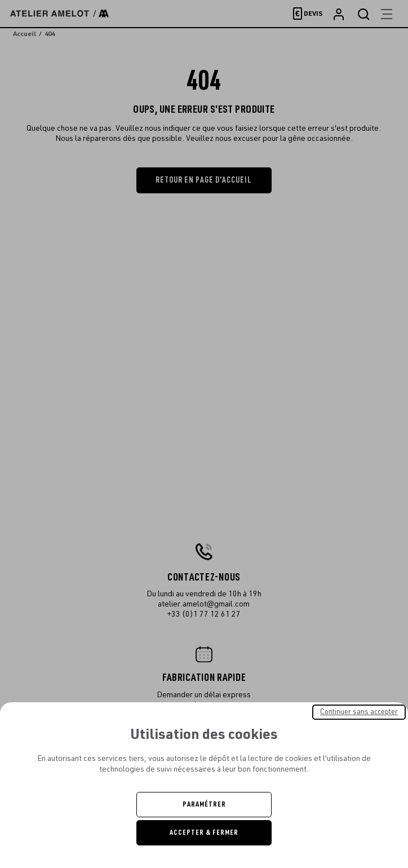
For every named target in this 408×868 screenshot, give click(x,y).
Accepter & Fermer (204, 832)
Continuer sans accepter (359, 712)
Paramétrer (204, 804)
